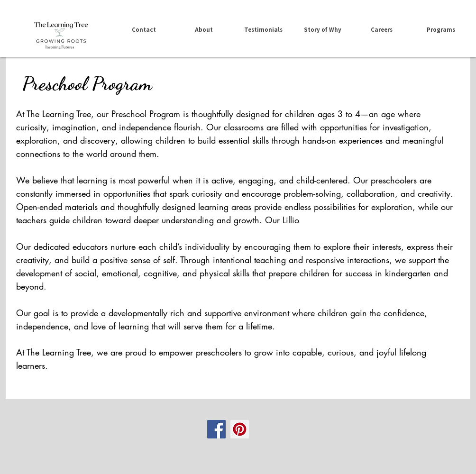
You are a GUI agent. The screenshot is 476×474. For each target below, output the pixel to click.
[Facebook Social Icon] (216, 429)
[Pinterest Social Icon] (240, 429)
